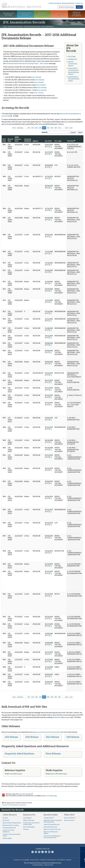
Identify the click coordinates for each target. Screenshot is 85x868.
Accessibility (25, 860)
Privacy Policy (34, 860)
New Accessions (69, 820)
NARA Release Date (18, 139)
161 (59, 128)
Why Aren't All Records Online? (51, 833)
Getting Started (49, 818)
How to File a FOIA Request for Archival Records (52, 837)
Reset (80, 132)
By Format (6, 820)
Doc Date (48, 141)
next (67, 128)
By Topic (5, 818)
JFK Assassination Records (32, 27)
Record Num (10, 140)
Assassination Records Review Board (74, 79)
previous (20, 128)
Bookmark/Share (68, 3)
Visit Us (60, 14)
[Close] (83, 849)
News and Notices (70, 818)
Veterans (26, 829)
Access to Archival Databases (8, 831)
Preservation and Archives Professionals (31, 824)
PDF (47, 147)
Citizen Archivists (55, 3)
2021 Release (73, 737)
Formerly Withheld (28, 140)
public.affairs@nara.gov (59, 774)
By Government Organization (12, 823)
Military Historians (29, 820)
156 (40, 128)
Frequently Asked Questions (19, 754)
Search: (45, 132)
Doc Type (58, 141)
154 (33, 128)
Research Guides (51, 815)
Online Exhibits (7, 838)
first (14, 128)
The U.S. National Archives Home (21, 5)
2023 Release (32, 737)
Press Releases (53, 754)
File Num (71, 141)
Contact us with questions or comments (14, 805)
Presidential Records (9, 828)
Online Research (10, 815)
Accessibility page (51, 796)
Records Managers (29, 827)
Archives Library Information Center (12, 835)
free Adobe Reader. (26, 794)
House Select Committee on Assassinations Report (74, 71)
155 (36, 128)
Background (73, 59)
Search (79, 7)
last (71, 128)
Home (5, 27)
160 (56, 128)
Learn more (67, 864)
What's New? (69, 815)
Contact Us (79, 3)
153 (29, 128)
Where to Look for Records (52, 829)
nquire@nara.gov (16, 774)
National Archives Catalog (11, 825)
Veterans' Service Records (26, 14)
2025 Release (11, 737)
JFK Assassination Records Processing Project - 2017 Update (27, 63)
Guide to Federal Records (52, 824)
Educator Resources (42, 14)
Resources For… (30, 815)
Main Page (72, 56)
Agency (36, 141)
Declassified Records (50, 827)
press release (36, 77)
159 (52, 128)
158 (48, 128)
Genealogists (27, 818)
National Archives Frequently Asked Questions (53, 821)
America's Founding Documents (77, 14)
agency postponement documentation (47, 732)
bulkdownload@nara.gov (61, 717)
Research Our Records (9, 14)
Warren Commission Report (73, 64)
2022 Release (52, 737)
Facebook (33, 852)
